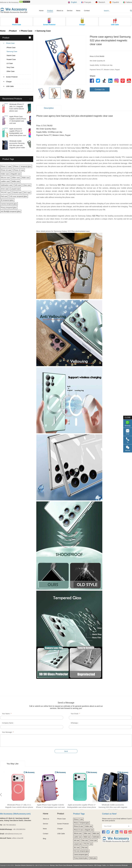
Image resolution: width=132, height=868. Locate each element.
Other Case (11, 71)
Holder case (5, 174)
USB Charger (98, 865)
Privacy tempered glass (9, 208)
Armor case (5, 189)
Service (70, 11)
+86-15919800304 (19, 829)
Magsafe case (16, 174)
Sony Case (10, 67)
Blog (44, 839)
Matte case (26, 178)
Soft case (18, 185)
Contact (87, 11)
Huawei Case (11, 59)
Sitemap (52, 865)
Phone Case (10, 43)
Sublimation (96, 837)
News (78, 11)
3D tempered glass (7, 200)
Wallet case (16, 181)
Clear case (27, 185)
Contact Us (100, 89)
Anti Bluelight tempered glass (11, 211)
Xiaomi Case (11, 55)
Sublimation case (7, 185)
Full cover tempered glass (18, 196)
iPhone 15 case (19, 170)
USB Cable (10, 86)
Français (86, 2)
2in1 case (27, 193)
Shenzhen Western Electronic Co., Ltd (26, 865)
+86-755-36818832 (9, 825)
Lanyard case (15, 189)
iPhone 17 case (6, 166)
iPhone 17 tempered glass (22, 166)
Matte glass (93, 858)
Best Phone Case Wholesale (64, 865)
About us (60, 11)
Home (41, 11)
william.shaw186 (18, 838)
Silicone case (5, 178)
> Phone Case (26, 31)
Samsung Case (12, 51)
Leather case (5, 181)
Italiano (128, 2)
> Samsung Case (42, 31)
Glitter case (16, 178)
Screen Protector (12, 77)
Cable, (104, 865)
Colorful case (17, 193)
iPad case (4, 196)
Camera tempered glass (9, 204)
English (72, 2)
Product (50, 11)
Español (114, 2)
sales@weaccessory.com (13, 834)
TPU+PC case (6, 193)
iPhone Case (11, 48)
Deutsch (100, 2)
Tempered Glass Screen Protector (83, 865)
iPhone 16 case (6, 170)
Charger (9, 82)
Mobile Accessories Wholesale (119, 865)
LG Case (10, 63)
